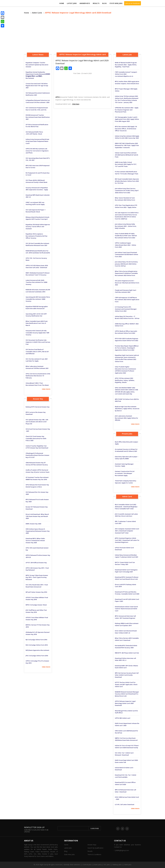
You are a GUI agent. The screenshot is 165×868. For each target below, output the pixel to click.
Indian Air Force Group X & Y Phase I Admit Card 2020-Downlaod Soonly (127, 747)
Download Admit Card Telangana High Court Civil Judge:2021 (126, 571)
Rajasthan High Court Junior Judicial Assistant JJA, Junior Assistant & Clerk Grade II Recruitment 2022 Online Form (127, 358)
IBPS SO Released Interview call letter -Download (125, 791)
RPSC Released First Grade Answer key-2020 (37, 501)
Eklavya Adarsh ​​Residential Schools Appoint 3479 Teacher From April (37, 218)
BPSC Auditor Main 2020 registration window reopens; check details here (127, 82)
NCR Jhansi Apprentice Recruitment (37, 650)
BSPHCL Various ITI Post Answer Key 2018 (38, 626)
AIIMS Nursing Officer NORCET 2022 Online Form (127, 325)
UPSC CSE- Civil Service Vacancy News (36, 259)
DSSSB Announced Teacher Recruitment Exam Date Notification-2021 (38, 117)
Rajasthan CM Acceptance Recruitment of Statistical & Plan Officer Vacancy (37, 236)
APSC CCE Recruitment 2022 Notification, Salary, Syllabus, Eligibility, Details (125, 380)
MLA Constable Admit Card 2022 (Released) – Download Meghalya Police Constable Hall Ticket (126, 507)
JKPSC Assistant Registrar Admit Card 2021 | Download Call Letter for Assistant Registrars (127, 540)
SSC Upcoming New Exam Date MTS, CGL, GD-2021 (38, 159)
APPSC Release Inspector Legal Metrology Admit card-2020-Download (125, 703)
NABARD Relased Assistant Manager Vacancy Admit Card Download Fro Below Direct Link (127, 694)
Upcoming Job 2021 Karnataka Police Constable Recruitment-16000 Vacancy (38, 299)
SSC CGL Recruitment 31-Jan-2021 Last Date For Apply (37, 360)
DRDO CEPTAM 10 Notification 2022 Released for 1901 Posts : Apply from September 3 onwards (127, 145)
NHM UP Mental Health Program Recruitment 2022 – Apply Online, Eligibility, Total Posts (126, 65)
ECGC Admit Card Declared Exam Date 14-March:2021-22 (126, 632)
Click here (76, 104)
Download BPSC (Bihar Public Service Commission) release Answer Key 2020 (35, 541)
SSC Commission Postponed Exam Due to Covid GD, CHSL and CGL (37, 109)
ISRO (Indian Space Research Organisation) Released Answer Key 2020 (38, 531)
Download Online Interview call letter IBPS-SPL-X (125, 659)
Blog (104, 3)
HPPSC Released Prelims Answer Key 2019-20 (38, 556)
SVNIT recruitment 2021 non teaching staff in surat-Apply (35, 203)
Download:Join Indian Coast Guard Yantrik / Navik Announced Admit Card (126, 609)
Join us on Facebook (133, 3)
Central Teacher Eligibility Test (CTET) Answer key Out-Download (37, 447)
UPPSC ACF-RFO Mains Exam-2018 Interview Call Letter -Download (37, 267)
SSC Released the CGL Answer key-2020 (37, 493)
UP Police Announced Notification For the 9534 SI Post (37, 126)
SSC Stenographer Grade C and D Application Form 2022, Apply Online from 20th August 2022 (127, 119)
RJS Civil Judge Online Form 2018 (36, 640)
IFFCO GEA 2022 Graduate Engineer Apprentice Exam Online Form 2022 (127, 340)
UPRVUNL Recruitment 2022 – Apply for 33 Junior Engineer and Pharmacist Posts (127, 110)
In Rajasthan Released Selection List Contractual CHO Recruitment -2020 (38, 101)
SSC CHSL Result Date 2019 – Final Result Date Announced (37, 586)
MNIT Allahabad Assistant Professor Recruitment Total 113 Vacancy (38, 274)
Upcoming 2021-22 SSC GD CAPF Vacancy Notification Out (36, 315)
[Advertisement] (82, 34)
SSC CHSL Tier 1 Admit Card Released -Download (124, 754)
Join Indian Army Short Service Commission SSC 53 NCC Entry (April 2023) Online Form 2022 (127, 191)
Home (62, 3)
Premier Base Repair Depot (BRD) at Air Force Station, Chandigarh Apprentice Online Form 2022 (127, 348)
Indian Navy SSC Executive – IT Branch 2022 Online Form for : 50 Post (127, 317)
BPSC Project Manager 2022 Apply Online (126, 90)
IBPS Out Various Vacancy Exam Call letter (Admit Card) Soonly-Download (127, 675)
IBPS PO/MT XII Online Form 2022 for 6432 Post (127, 400)
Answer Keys (85, 3)
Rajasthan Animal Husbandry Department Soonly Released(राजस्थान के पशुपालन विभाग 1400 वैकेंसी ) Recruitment (38, 75)
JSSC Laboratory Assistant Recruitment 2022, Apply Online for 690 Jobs (126, 418)
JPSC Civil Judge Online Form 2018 (37, 656)
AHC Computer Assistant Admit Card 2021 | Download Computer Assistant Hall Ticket (127, 531)
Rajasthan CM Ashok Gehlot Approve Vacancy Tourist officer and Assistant (38, 227)
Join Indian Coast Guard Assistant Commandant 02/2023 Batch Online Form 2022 (126, 254)
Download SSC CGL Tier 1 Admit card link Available (126, 776)
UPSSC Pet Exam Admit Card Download (124, 549)
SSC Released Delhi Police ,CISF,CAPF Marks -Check (34, 133)
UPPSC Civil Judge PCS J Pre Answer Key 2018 (37, 662)
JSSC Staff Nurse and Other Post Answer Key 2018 (36, 611)
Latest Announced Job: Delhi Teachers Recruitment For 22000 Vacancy (36, 282)
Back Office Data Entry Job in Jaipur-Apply (127, 443)
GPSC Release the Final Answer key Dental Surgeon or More (37, 486)
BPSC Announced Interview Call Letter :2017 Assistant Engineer (125, 617)
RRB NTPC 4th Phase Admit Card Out (127, 653)
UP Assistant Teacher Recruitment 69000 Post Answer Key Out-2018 (37, 478)
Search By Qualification (95, 848)
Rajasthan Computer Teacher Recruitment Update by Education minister (37, 65)
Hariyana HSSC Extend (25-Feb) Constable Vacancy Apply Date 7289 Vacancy (37, 333)
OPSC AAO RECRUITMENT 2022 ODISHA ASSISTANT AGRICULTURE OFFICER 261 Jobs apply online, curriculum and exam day (126, 391)
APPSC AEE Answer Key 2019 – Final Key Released (37, 569)
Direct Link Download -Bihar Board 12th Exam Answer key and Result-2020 (37, 516)
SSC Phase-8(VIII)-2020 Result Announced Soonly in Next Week (36, 181)
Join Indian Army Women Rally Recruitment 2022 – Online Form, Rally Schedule (126, 226)
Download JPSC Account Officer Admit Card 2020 (125, 783)
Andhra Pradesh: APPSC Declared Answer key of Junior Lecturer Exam (38, 471)
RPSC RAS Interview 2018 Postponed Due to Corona (38, 167)
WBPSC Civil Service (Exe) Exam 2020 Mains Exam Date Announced (126, 739)
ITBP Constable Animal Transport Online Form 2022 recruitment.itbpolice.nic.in (126, 74)
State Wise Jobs (116, 3)
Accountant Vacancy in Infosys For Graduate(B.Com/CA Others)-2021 (126, 450)
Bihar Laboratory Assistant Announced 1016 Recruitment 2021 (37, 367)
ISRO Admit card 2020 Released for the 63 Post (126, 732)
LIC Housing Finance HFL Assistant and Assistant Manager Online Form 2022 (126, 309)
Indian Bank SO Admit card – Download (124, 769)
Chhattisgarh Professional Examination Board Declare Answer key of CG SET (38, 455)
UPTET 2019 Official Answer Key (36, 563)
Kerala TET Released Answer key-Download (37, 508)
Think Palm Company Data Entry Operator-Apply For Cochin (126, 482)
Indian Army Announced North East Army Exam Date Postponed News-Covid (37, 141)
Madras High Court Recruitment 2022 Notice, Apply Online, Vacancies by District (127, 409)
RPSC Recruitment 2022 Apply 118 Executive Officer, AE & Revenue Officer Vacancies (126, 129)
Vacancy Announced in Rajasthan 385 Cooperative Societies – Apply (37, 189)
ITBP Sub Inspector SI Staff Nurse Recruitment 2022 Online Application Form (127, 300)
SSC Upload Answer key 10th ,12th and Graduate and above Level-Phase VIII (37, 422)
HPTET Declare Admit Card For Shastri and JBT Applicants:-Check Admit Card (126, 684)
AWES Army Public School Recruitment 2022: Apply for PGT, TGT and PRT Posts (126, 164)
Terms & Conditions (94, 854)
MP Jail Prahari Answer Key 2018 (36, 592)
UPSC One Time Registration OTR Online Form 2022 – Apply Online (126, 206)
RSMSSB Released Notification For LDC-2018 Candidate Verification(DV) (38, 252)
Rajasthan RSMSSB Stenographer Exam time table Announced (37, 308)
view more (46, 389)
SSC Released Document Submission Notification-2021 (38, 94)
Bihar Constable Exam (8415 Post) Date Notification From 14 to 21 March (37, 323)
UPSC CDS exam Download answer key (37, 549)
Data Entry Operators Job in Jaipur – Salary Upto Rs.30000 (127, 458)
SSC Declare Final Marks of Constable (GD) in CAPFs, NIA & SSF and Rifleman (37, 352)
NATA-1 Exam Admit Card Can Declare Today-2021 (125, 563)
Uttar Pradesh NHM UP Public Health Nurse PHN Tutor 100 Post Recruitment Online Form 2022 (126, 236)
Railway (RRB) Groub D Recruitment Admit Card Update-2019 (127, 624)
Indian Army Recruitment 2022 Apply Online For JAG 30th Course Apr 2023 (127, 137)
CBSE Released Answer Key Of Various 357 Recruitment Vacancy (37, 464)
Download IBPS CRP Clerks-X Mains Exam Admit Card (126, 667)
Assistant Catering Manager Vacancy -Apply (124, 465)
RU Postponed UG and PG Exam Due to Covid (38, 174)
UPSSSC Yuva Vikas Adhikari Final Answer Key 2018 (37, 599)
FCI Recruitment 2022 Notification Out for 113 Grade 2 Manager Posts (127, 173)
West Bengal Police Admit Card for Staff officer (126, 712)
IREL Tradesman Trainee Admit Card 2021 (125, 522)
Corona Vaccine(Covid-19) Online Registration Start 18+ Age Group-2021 (37, 86)
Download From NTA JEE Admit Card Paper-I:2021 (127, 600)
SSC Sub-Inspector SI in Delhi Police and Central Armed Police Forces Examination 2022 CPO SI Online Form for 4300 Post (127, 216)
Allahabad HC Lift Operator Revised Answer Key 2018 (38, 633)
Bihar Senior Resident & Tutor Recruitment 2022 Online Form (125, 199)
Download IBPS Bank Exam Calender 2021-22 (38, 196)
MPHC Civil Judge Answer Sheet (36, 605)
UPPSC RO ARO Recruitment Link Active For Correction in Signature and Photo (37, 151)
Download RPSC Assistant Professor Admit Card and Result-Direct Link (127, 578)
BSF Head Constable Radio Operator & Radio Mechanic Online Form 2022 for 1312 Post (127, 181)
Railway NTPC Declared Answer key (38, 407)
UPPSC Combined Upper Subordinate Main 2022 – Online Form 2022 (125, 245)
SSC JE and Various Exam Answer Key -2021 (38, 430)
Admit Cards (37, 13)
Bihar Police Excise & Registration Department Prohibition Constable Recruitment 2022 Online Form (126, 273)
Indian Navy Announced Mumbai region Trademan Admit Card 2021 (127, 556)
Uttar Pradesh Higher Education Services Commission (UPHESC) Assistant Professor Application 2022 (125, 370)
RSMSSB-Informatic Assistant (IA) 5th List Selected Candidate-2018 (38, 291)
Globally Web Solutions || (73, 865)
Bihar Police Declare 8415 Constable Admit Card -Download (127, 639)
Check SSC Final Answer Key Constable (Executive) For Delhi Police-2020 (36, 438)
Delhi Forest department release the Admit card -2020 (127, 724)
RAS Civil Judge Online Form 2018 (37, 645)
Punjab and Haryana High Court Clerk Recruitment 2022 (126, 291)
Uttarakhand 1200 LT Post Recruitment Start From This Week (37, 384)
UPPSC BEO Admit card (123, 718)
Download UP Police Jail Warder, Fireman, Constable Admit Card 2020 (127, 593)
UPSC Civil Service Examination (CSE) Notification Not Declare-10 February (38, 376)
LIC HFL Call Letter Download (125, 804)
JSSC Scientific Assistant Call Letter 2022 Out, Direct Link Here (126, 515)
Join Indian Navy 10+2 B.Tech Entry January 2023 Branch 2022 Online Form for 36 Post (126, 264)
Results (96, 3)
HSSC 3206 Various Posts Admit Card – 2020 (127, 798)
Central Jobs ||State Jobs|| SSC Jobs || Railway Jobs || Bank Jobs (107, 865)
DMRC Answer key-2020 (33, 524)
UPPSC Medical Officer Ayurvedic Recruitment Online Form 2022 (126, 332)
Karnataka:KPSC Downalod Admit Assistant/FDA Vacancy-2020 (126, 647)
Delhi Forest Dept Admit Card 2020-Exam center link (127, 761)
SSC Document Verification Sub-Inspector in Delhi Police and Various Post (38, 342)
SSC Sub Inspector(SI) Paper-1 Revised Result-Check (36, 211)
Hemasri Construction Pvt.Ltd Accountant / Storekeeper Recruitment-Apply (125, 473)
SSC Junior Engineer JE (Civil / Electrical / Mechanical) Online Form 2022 (127, 283)
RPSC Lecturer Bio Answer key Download (36, 413)
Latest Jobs (72, 3)
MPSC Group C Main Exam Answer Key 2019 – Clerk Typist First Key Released (37, 577)
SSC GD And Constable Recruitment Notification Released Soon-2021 (37, 244)
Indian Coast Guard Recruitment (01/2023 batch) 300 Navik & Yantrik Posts (126, 155)
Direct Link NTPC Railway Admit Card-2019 (125, 586)
